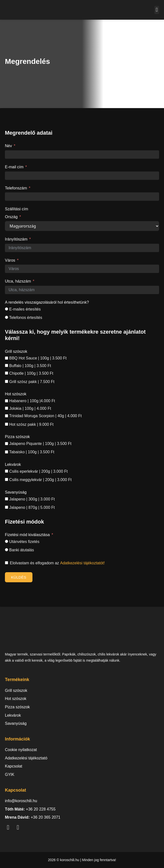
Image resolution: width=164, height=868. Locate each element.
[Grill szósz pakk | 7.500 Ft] (7, 381)
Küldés (19, 577)
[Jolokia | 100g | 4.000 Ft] (7, 408)
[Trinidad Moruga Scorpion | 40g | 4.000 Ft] (7, 416)
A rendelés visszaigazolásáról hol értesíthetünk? (47, 302)
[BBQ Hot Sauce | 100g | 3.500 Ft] (7, 358)
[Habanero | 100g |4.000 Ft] (7, 401)
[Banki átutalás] (7, 550)
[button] (157, 10)
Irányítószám (16, 239)
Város (10, 260)
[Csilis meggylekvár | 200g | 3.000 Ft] (7, 479)
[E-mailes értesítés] (7, 309)
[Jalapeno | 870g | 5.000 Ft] (7, 507)
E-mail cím (14, 167)
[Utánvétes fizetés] (7, 541)
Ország (11, 217)
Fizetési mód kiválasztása (27, 535)
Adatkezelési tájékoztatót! (82, 563)
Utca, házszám (18, 281)
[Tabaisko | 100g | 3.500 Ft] (7, 452)
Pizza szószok (17, 437)
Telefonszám (16, 188)
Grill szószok (16, 351)
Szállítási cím (16, 209)
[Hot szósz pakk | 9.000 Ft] (7, 424)
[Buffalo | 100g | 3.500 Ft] (7, 365)
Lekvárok (13, 464)
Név (8, 146)
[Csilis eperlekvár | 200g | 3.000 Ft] (7, 471)
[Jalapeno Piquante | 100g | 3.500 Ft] (7, 444)
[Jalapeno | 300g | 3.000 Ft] (7, 499)
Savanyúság (16, 492)
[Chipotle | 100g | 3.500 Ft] (7, 373)
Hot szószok (16, 394)
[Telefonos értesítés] (7, 317)
